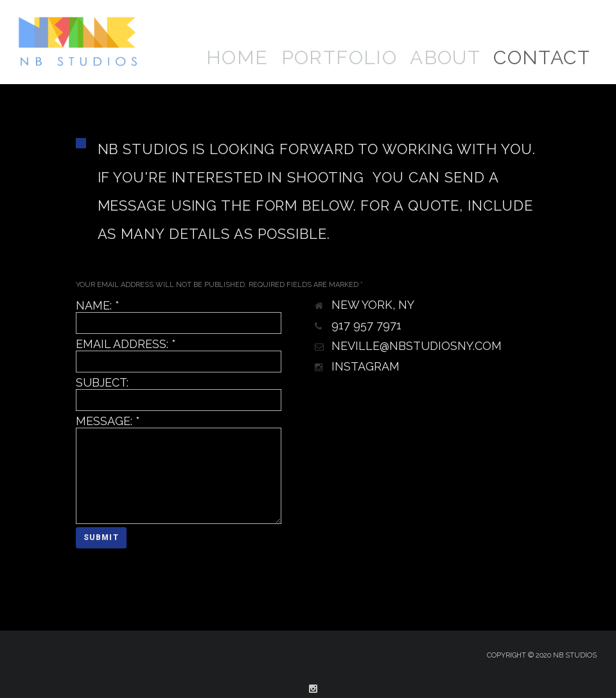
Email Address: (126, 344)
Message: (108, 421)
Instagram (365, 366)
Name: (98, 305)
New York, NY (373, 305)
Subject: (102, 382)
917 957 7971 (366, 325)
